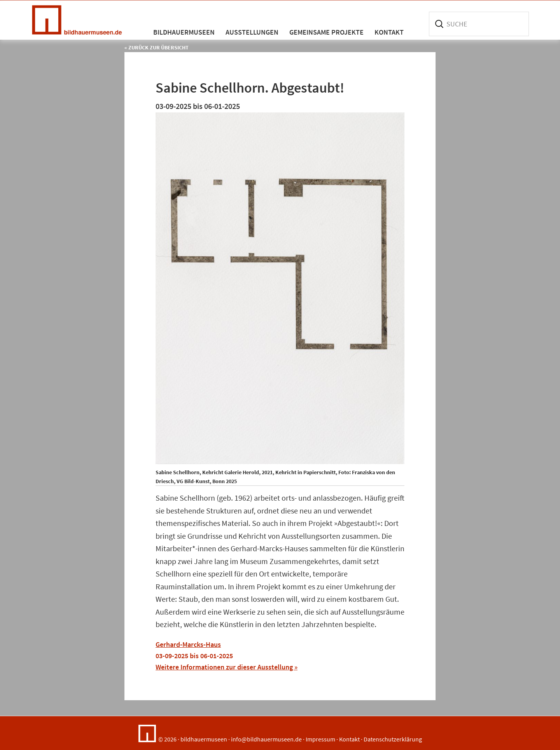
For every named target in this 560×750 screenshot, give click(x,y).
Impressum (320, 739)
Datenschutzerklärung (393, 739)
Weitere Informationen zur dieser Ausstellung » (227, 667)
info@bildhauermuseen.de (266, 739)
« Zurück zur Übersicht (157, 47)
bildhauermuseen (204, 739)
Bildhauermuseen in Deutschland (80, 20)
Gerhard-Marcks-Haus (188, 644)
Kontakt (349, 739)
